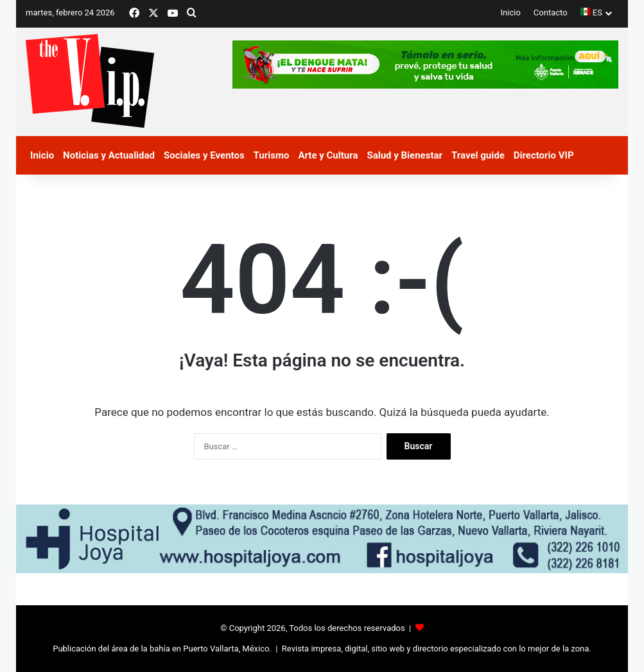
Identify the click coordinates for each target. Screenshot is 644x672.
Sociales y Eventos (204, 155)
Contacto (551, 13)
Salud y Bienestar (405, 155)
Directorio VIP (544, 155)
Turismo (272, 155)
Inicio (511, 13)
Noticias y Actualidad (109, 155)
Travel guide (478, 155)
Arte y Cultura (328, 155)
